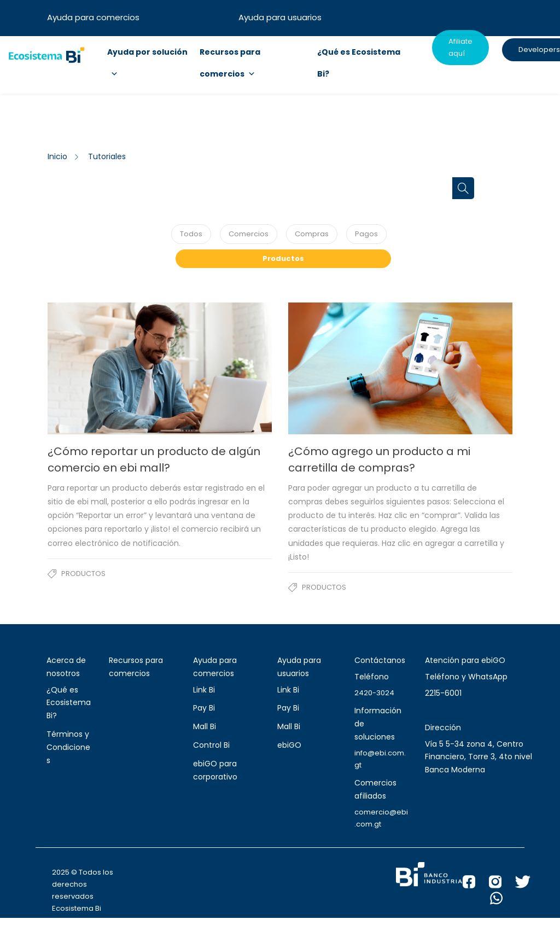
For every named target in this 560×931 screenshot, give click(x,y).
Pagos (366, 234)
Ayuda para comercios (93, 17)
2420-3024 (374, 693)
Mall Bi (205, 726)
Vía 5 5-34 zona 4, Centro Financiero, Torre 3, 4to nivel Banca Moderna (479, 757)
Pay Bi (204, 708)
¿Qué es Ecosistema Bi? (69, 703)
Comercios (249, 234)
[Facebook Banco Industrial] (476, 885)
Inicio (57, 156)
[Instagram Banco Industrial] (502, 885)
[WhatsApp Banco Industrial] (503, 901)
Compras (312, 234)
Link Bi (204, 690)
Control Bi (211, 745)
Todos (191, 234)
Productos (283, 258)
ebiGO (289, 745)
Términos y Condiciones (68, 747)
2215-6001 (443, 693)
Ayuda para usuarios (280, 17)
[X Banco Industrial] (530, 885)
